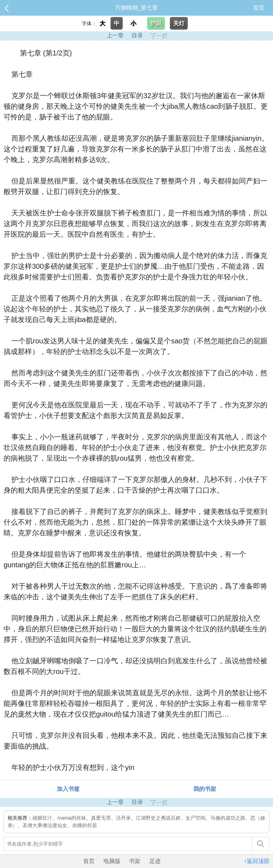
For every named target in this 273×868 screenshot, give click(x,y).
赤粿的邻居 (85, 825)
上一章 (115, 35)
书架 (135, 861)
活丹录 (123, 818)
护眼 (156, 23)
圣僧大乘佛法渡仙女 (45, 825)
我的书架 (205, 789)
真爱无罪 (101, 818)
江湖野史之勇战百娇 (158, 818)
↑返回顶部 (257, 861)
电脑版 (112, 861)
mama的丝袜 (72, 818)
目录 (137, 35)
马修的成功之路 (228, 818)
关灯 (179, 23)
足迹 (155, 861)
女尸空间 (196, 818)
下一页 (159, 35)
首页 (259, 8)
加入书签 (68, 789)
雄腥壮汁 (42, 818)
